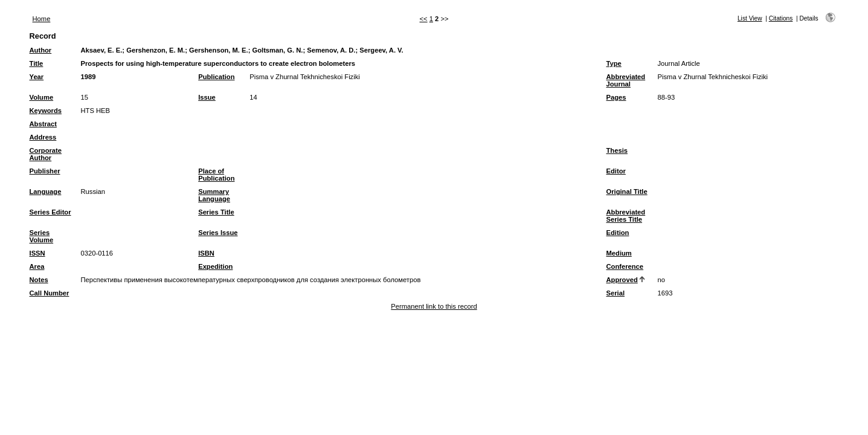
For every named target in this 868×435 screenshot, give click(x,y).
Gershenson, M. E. (219, 50)
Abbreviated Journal (626, 80)
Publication (216, 77)
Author (41, 50)
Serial (616, 293)
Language (46, 192)
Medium (619, 253)
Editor (616, 171)
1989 (88, 77)
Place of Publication (216, 175)
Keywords (46, 111)
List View (750, 18)
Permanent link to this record (434, 306)
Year (37, 77)
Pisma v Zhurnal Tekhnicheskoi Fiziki (305, 77)
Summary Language (214, 195)
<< (424, 19)
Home (42, 19)
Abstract (43, 124)
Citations (781, 18)
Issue (207, 97)
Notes (39, 280)
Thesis (617, 150)
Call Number (50, 293)
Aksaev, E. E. (102, 50)
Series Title (216, 212)
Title (37, 63)
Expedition (215, 266)
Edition (618, 233)
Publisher (45, 171)
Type (614, 63)
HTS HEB (96, 111)
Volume (42, 97)
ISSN (37, 253)
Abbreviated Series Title (626, 216)
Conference (625, 266)
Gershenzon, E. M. (156, 50)
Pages (616, 97)
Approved (622, 280)
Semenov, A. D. (331, 50)
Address (43, 137)
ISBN (206, 253)
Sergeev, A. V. (381, 50)
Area (37, 266)
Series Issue (218, 233)
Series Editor (50, 212)
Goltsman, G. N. (277, 50)
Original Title (627, 192)
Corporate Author (46, 154)
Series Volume (42, 236)
